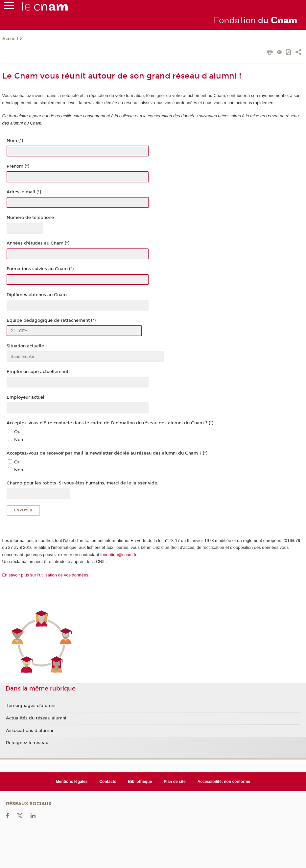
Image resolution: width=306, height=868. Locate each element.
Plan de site (175, 782)
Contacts (108, 782)
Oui (18, 432)
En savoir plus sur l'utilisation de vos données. (46, 575)
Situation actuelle (25, 346)
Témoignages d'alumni (31, 706)
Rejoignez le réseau (27, 743)
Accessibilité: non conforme (224, 782)
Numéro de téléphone (30, 218)
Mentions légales (72, 782)
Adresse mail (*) (24, 192)
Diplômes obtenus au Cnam (37, 295)
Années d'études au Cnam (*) (38, 243)
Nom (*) (15, 141)
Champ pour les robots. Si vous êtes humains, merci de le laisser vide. (82, 483)
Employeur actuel (25, 397)
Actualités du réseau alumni (36, 718)
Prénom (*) (18, 166)
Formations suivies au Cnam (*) (40, 269)
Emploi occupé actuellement (37, 372)
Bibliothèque (140, 782)
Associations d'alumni (30, 731)
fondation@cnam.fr (118, 555)
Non (19, 440)
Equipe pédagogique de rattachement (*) (51, 320)
